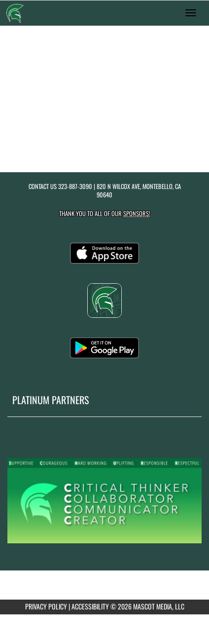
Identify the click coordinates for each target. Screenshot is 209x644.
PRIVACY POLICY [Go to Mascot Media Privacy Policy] (46, 606)
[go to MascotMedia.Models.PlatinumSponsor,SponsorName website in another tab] (104, 500)
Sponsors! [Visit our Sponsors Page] (137, 213)
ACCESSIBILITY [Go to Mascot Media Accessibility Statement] (90, 606)
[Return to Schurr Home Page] (15, 13)
